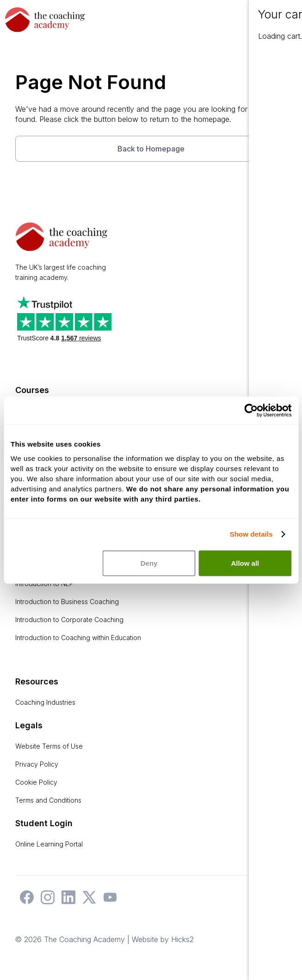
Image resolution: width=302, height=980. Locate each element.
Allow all (245, 563)
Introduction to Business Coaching (67, 602)
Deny (149, 563)
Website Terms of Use (49, 746)
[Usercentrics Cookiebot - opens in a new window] (251, 411)
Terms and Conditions (48, 800)
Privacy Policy (37, 764)
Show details (251, 534)
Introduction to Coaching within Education (78, 638)
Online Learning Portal (49, 844)
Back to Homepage (151, 149)
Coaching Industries (45, 702)
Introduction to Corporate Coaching (69, 620)
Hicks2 (182, 939)
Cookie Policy (36, 782)
